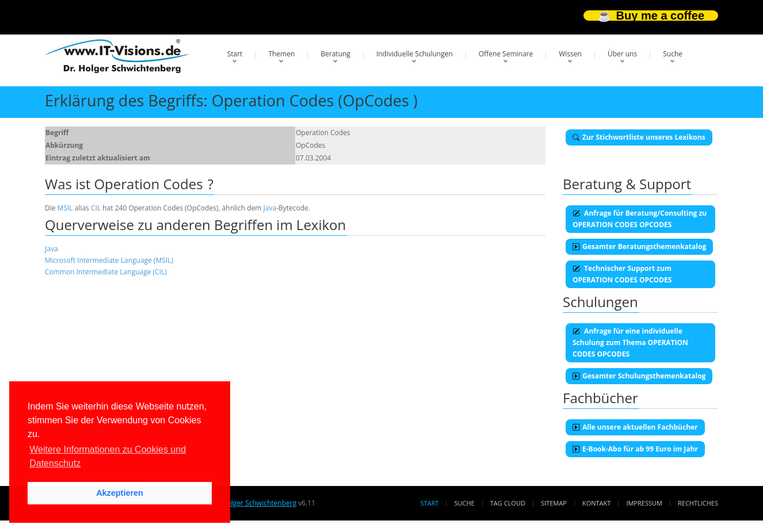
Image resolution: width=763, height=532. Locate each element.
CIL (96, 208)
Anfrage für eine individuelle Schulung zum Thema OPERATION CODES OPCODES (630, 342)
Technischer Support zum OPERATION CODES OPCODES (622, 274)
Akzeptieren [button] (120, 493)
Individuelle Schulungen (415, 54)
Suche (673, 54)
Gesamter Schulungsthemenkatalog (639, 376)
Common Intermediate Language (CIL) (106, 272)
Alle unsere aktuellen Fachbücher (635, 427)
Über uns (622, 54)
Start (235, 54)
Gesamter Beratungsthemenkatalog (639, 246)
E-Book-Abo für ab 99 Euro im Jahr (635, 449)
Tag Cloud (508, 503)
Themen (281, 54)
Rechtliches (698, 503)
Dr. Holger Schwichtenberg (253, 503)
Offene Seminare (506, 54)
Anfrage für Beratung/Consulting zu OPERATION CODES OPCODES (640, 219)
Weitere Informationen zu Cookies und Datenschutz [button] (108, 456)
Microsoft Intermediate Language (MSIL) (109, 260)
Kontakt (596, 503)
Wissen (570, 54)
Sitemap (554, 503)
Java (270, 208)
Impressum (644, 503)
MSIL (65, 208)
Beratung (335, 54)
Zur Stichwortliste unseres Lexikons (639, 137)
